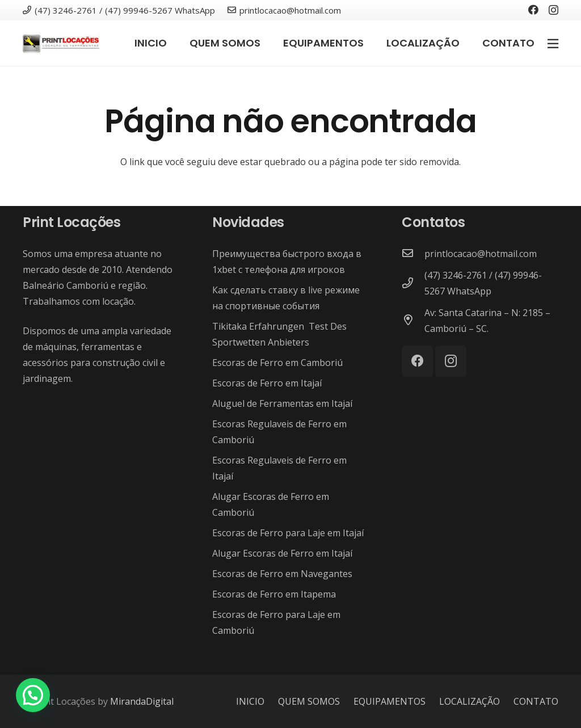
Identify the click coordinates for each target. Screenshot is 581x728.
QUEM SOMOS (309, 701)
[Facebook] (533, 10)
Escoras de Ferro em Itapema (274, 594)
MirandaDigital (142, 701)
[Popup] (553, 43)
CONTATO (536, 701)
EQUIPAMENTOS (390, 701)
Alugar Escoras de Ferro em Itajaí (282, 553)
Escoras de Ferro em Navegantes (282, 574)
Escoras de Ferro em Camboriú (277, 363)
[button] (33, 695)
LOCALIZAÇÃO (470, 701)
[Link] (61, 43)
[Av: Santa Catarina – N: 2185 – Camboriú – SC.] (413, 321)
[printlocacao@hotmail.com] (413, 254)
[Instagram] (553, 10)
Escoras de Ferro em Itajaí (267, 383)
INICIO (250, 701)
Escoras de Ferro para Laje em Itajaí (288, 533)
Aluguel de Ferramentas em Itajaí (282, 403)
